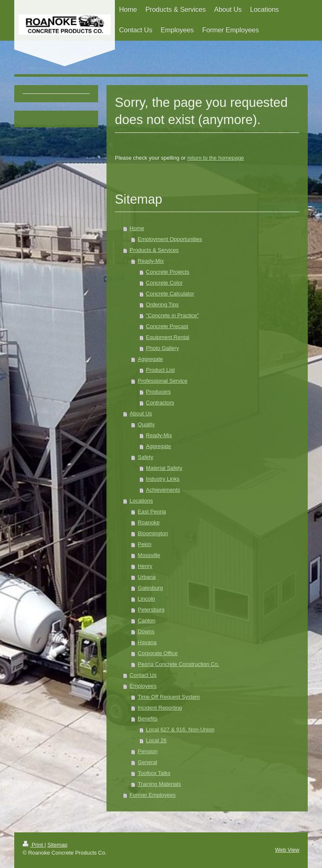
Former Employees (153, 795)
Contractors (160, 403)
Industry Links (163, 479)
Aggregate (151, 359)
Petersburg (151, 610)
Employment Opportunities (170, 239)
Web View (287, 850)
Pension (148, 751)
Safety (146, 457)
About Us (141, 413)
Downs (146, 631)
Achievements (163, 490)
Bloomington (153, 533)
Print (34, 845)
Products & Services (154, 250)
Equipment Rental (167, 337)
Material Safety (164, 468)
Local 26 (156, 740)
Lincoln (147, 599)
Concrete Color (164, 283)
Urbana (147, 577)
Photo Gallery (162, 348)
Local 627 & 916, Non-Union (180, 729)
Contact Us (143, 675)
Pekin (145, 544)
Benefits (148, 719)
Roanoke (149, 522)
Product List (160, 370)
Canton (147, 621)
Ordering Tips (162, 304)
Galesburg (151, 588)
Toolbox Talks (154, 773)
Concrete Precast (167, 326)
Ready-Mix (151, 261)
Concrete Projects (167, 272)
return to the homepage (216, 158)
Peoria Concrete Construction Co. (179, 664)
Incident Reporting (160, 708)
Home (137, 228)
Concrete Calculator (170, 294)
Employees (143, 686)
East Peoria (152, 512)
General (148, 762)
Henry (145, 566)
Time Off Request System (169, 697)
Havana (147, 642)
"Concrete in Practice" (172, 315)
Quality (146, 424)
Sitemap (57, 845)
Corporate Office (158, 653)
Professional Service (163, 381)
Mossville (149, 555)
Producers (158, 392)
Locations (141, 501)
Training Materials (160, 784)
